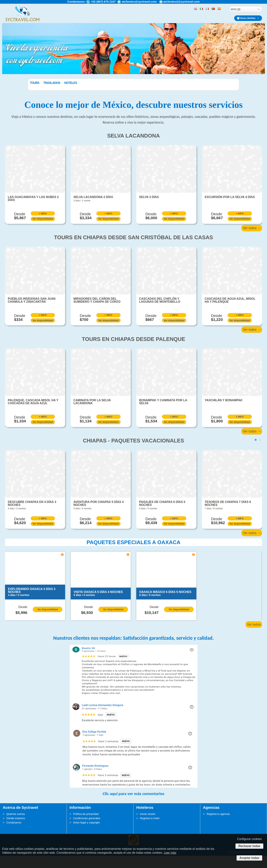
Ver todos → (252, 240)
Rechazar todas (249, 846)
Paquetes (37, 83)
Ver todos (254, 637)
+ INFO (43, 226)
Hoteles (89, 83)
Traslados (71, 83)
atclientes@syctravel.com (139, 2)
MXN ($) (236, 9)
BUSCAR (220, 92)
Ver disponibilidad (43, 231)
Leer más (170, 853)
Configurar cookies (249, 839)
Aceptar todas (249, 858)
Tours (53, 83)
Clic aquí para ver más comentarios (133, 806)
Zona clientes (246, 18)
